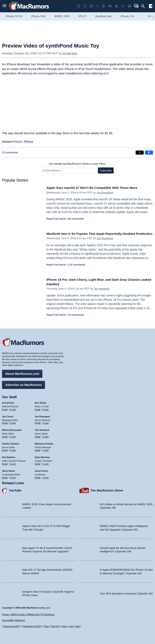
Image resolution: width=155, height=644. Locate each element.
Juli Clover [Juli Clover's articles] (8, 415)
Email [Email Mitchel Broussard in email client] (5, 436)
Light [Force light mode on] (71, 626)
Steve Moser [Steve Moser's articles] (9, 470)
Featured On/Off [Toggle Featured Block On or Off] (11, 626)
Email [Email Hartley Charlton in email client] (5, 449)
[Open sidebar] (151, 7)
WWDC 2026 (62, 16)
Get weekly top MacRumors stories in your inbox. (78, 164)
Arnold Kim (70, 53)
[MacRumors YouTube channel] (110, 6)
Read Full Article (56, 219)
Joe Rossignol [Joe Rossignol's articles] (42, 415)
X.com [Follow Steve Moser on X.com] (13, 476)
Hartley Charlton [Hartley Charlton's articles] (11, 443)
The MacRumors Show (107, 489)
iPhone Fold (38, 16)
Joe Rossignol (105, 193)
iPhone (29, 142)
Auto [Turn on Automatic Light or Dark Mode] (64, 626)
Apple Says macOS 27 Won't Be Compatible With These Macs (96, 188)
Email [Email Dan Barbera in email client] (5, 463)
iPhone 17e (127, 16)
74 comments (76, 315)
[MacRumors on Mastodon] (104, 6)
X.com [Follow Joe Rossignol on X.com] (46, 422)
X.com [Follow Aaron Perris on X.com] (46, 476)
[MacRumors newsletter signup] (129, 6)
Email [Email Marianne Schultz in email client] (38, 449)
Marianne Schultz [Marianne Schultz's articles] (44, 443)
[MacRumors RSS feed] (123, 6)
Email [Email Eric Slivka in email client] (38, 408)
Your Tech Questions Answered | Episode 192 (126, 592)
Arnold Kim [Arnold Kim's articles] (8, 402)
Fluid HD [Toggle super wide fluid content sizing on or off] (55, 626)
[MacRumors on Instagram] (85, 6)
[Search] (144, 6)
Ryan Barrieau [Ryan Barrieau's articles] (42, 456)
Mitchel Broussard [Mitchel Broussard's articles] (12, 429)
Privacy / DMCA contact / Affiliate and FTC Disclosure (28, 614)
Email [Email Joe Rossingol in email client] (38, 422)
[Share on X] (140, 153)
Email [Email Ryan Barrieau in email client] (38, 463)
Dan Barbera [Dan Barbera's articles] (9, 456)
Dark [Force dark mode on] (77, 626)
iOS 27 (83, 16)
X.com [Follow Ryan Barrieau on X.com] (46, 463)
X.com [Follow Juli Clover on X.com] (13, 422)
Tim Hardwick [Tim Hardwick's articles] (42, 429)
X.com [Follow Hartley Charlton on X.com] (13, 449)
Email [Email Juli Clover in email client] (5, 422)
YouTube (15, 489)
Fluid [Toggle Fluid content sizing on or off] (46, 626)
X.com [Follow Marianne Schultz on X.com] (46, 449)
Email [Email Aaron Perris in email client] (38, 476)
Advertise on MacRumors (24, 384)
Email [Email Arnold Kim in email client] (5, 408)
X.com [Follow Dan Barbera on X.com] (13, 463)
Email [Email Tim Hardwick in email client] (38, 436)
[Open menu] (4, 6)
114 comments (76, 269)
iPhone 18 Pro (14, 16)
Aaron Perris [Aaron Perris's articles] (42, 470)
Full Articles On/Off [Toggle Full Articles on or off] (32, 626)
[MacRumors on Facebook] (91, 6)
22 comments (10, 152)
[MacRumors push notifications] (116, 6)
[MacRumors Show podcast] (79, 6)
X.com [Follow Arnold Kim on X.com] (13, 408)
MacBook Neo (104, 16)
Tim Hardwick (102, 289)
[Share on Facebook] (149, 153)
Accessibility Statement (13, 620)
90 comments (76, 219)
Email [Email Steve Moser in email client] (5, 476)
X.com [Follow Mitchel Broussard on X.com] (13, 436)
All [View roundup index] (150, 16)
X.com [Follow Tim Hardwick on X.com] (46, 436)
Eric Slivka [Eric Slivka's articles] (41, 402)
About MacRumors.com (22, 373)
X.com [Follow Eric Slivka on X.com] (46, 408)
